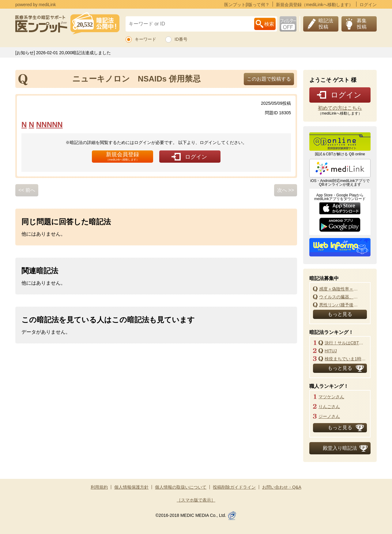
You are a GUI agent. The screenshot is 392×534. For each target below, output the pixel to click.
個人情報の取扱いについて (181, 487)
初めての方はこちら (340, 108)
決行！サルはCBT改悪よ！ (346, 343)
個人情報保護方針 (131, 487)
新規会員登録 (123, 156)
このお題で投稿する (269, 79)
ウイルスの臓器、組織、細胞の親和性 (340, 297)
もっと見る (340, 314)
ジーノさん (329, 416)
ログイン (368, 4)
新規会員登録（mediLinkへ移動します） (315, 4)
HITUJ (331, 351)
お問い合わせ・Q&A (282, 487)
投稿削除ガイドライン (234, 487)
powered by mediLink (36, 4)
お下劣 (288, 24)
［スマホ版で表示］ (196, 500)
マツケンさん (331, 397)
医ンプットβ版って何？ (247, 4)
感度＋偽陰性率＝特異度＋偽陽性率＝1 (340, 289)
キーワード (145, 39)
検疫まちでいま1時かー (346, 359)
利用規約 (99, 487)
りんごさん (329, 407)
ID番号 (181, 39)
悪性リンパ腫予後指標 (340, 305)
